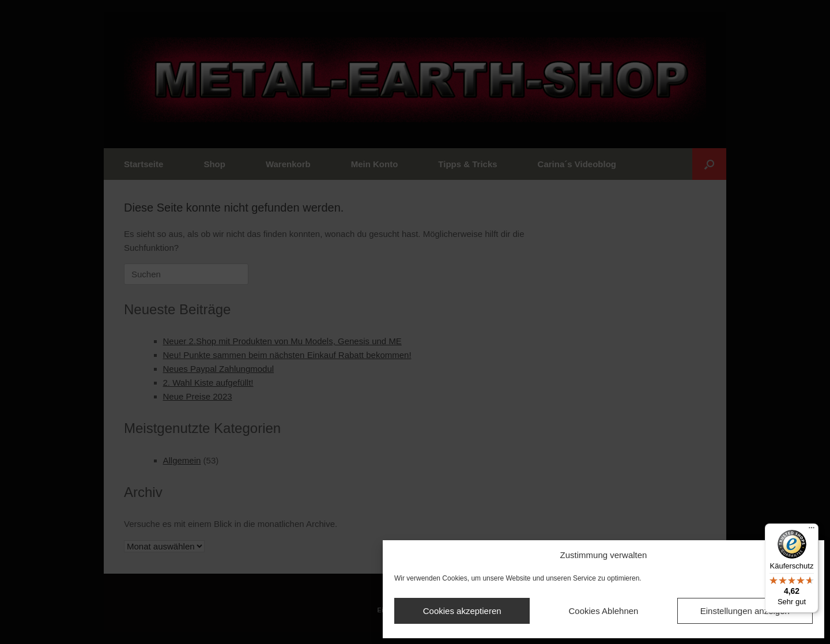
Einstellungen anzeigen (745, 611)
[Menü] (812, 530)
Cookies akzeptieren (462, 611)
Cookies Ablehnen (604, 611)
